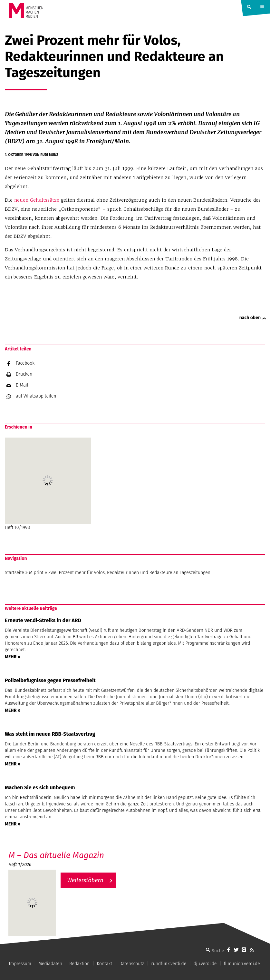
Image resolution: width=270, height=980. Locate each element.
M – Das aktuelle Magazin (56, 855)
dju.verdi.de (205, 964)
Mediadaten (50, 964)
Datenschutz (132, 964)
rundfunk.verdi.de (169, 964)
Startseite (14, 573)
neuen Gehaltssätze (37, 200)
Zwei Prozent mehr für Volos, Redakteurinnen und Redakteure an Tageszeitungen (129, 573)
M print (36, 573)
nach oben (250, 318)
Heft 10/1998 (48, 484)
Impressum (20, 964)
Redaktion (79, 964)
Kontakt (105, 964)
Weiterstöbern (85, 880)
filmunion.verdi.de (242, 964)
